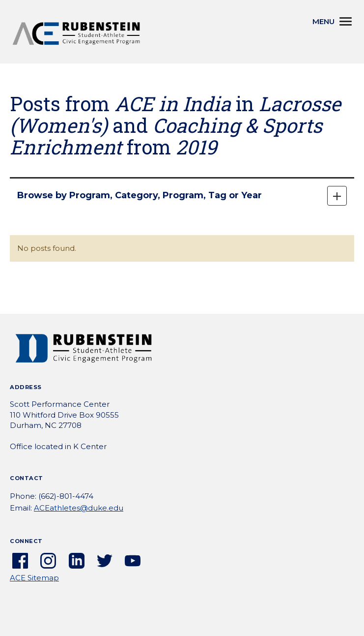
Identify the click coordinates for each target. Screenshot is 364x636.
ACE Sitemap (34, 578)
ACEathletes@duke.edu (79, 508)
